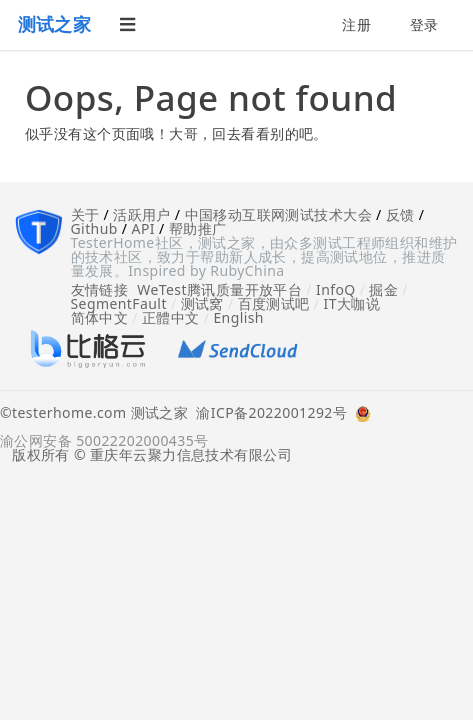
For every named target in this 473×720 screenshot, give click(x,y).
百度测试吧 (274, 303)
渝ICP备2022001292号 (267, 414)
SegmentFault (119, 303)
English (238, 317)
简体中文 (100, 317)
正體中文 (171, 317)
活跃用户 (142, 214)
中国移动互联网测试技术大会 (278, 214)
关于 (85, 214)
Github (94, 228)
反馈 (400, 214)
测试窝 (202, 303)
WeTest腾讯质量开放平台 (219, 289)
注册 (356, 24)
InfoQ (336, 289)
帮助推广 (198, 228)
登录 (424, 24)
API (143, 228)
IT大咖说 (352, 303)
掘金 (383, 289)
